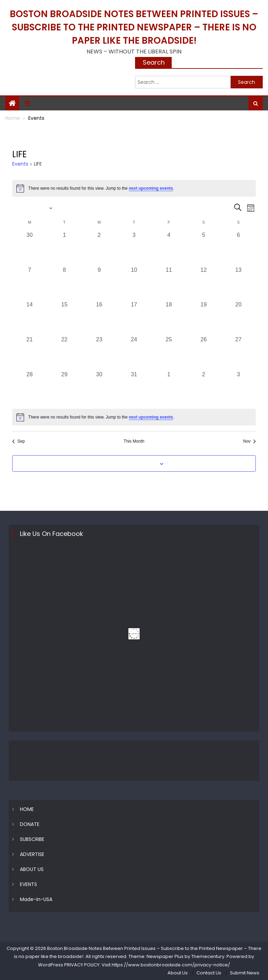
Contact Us (209, 973)
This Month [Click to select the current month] (134, 441)
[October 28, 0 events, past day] (30, 388)
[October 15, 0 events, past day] (65, 318)
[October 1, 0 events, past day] (65, 248)
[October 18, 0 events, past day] (169, 318)
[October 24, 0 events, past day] (134, 353)
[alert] (134, 188)
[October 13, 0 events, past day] (238, 283)
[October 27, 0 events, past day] (238, 353)
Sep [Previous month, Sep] (18, 441)
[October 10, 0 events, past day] (134, 283)
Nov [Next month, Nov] (250, 441)
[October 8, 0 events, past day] (65, 283)
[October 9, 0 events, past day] (99, 283)
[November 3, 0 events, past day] (238, 388)
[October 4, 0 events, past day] (169, 248)
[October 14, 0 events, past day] (30, 318)
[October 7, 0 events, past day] (30, 283)
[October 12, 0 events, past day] (204, 283)
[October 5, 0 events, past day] (204, 248)
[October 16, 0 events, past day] (99, 318)
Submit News (245, 973)
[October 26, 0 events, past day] (204, 353)
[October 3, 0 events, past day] (134, 248)
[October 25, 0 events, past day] (169, 353)
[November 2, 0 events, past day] (204, 388)
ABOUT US (32, 869)
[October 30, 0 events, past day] (99, 388)
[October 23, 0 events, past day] (99, 353)
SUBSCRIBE (32, 839)
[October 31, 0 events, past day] (134, 388)
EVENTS (28, 884)
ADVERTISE (32, 854)
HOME (27, 809)
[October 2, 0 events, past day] (99, 248)
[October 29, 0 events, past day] (65, 388)
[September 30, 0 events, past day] (30, 248)
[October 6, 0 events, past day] (238, 248)
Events (20, 164)
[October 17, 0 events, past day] (134, 318)
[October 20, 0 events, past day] (238, 318)
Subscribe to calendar (130, 464)
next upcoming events (151, 188)
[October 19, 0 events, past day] (204, 318)
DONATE (30, 824)
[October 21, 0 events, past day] (30, 353)
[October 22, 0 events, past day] (65, 353)
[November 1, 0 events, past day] (169, 388)
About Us (178, 973)
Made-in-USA (36, 899)
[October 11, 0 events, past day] (169, 283)
